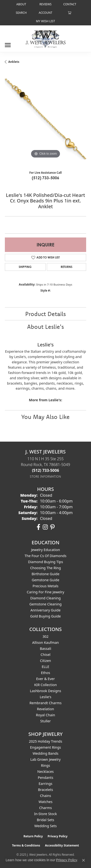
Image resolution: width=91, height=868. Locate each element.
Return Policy (33, 836)
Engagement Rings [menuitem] (46, 747)
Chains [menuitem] (46, 796)
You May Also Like (45, 417)
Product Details (45, 314)
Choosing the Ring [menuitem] (45, 568)
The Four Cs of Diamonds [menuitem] (45, 556)
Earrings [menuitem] (45, 784)
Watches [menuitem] (45, 802)
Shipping (25, 267)
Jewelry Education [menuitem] (45, 550)
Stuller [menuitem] (45, 721)
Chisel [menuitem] (45, 655)
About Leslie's (45, 327)
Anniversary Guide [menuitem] (45, 610)
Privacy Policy (58, 836)
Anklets (14, 62)
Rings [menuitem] (45, 765)
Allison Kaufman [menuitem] (46, 642)
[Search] (21, 13)
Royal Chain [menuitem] (45, 715)
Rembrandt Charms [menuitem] (45, 703)
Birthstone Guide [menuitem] (45, 574)
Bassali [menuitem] (45, 649)
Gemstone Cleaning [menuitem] (45, 604)
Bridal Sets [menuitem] (46, 820)
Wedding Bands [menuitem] (45, 753)
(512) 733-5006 (45, 178)
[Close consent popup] (83, 860)
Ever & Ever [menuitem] (45, 679)
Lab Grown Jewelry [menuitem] (45, 759)
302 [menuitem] (45, 636)
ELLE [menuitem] (45, 667)
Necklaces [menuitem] (45, 771)
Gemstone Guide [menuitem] (46, 580)
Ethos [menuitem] (46, 673)
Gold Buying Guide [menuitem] (45, 616)
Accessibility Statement (62, 845)
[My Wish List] (45, 21)
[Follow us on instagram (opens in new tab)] (45, 527)
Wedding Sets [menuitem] (45, 826)
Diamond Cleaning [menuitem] (45, 598)
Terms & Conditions (26, 845)
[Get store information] (45, 477)
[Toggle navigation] (8, 43)
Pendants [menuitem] (46, 778)
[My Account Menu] (45, 13)
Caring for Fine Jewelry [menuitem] (45, 592)
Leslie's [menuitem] (46, 697)
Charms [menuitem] (45, 808)
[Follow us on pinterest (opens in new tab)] (52, 527)
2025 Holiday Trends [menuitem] (45, 741)
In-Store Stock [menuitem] (45, 814)
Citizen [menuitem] (46, 661)
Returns (66, 267)
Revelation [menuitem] (45, 709)
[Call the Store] (46, 470)
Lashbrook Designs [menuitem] (45, 691)
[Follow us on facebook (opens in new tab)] (38, 527)
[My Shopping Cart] (70, 13)
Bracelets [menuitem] (45, 790)
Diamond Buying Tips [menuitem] (45, 562)
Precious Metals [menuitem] (45, 586)
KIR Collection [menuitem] (45, 685)
